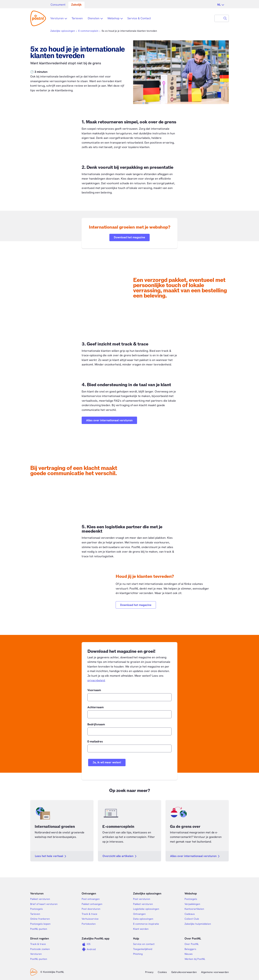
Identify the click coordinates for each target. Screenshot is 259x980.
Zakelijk (76, 5)
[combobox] (218, 18)
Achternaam (96, 707)
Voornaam (94, 690)
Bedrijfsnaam (96, 724)
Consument (58, 5)
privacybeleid (96, 680)
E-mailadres (95, 742)
